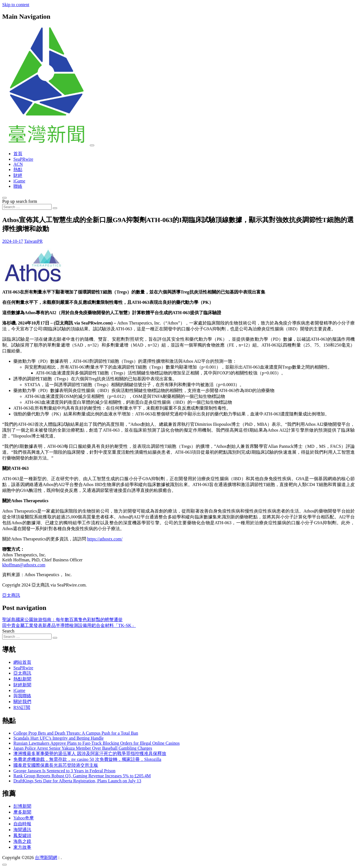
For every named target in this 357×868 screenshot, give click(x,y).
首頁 (18, 154)
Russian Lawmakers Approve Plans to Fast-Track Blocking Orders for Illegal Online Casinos (97, 743)
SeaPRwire (23, 159)
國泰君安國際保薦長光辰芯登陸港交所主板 (56, 765)
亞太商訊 (11, 595)
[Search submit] (55, 208)
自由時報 (22, 824)
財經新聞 (22, 685)
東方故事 (22, 847)
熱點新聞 (22, 679)
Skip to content (16, 5)
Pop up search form (20, 201)
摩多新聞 (22, 812)
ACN (18, 164)
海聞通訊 (22, 830)
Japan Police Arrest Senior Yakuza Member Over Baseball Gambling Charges (83, 748)
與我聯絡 (22, 696)
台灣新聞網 (46, 858)
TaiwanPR (33, 241)
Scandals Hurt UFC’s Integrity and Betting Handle (59, 738)
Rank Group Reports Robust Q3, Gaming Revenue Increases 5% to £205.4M (82, 776)
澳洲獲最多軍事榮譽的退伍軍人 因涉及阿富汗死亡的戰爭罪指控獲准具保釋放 (90, 753)
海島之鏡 (22, 841)
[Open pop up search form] (4, 198)
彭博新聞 (22, 806)
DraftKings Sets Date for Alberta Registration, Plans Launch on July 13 (77, 781)
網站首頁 (22, 662)
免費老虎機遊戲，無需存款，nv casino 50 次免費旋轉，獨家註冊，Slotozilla (87, 759)
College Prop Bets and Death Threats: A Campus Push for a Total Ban (76, 733)
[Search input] (27, 207)
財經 (18, 175)
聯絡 (18, 186)
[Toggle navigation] (92, 145)
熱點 (18, 169)
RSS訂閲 (22, 707)
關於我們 (22, 702)
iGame (19, 181)
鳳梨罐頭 (22, 835)
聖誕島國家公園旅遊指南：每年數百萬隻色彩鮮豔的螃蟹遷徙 (62, 620)
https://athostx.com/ (105, 539)
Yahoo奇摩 (24, 818)
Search (8, 631)
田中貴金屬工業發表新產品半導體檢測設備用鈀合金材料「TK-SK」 (69, 625)
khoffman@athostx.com (24, 565)
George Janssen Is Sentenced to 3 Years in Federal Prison (64, 771)
